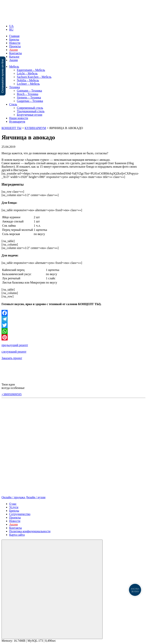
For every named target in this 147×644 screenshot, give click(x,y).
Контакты (16, 53)
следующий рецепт (14, 352)
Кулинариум (17, 122)
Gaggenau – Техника (30, 101)
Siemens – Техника (29, 97)
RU (11, 29)
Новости (15, 43)
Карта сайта (17, 535)
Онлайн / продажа (13, 497)
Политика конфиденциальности (30, 531)
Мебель (14, 67)
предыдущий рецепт (15, 345)
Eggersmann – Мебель (31, 70)
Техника (15, 87)
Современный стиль (30, 108)
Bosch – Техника (28, 94)
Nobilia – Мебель (28, 80)
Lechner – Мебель (28, 84)
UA (11, 26)
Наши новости (19, 118)
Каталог (14, 57)
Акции (13, 60)
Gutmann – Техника (29, 91)
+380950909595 (12, 394)
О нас (13, 504)
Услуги (14, 507)
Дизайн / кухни (36, 497)
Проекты (15, 46)
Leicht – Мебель (27, 73)
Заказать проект (12, 358)
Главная (14, 36)
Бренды (14, 39)
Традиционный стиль (31, 111)
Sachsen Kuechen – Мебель (34, 77)
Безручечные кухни (29, 115)
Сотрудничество (20, 514)
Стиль (13, 104)
